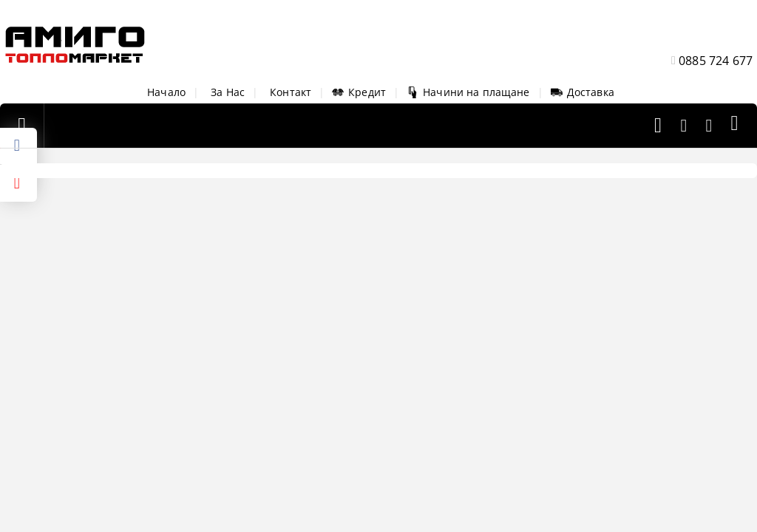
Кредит (359, 92)
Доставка (583, 92)
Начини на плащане (468, 92)
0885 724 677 (716, 61)
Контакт (291, 92)
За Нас (228, 92)
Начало (166, 92)
